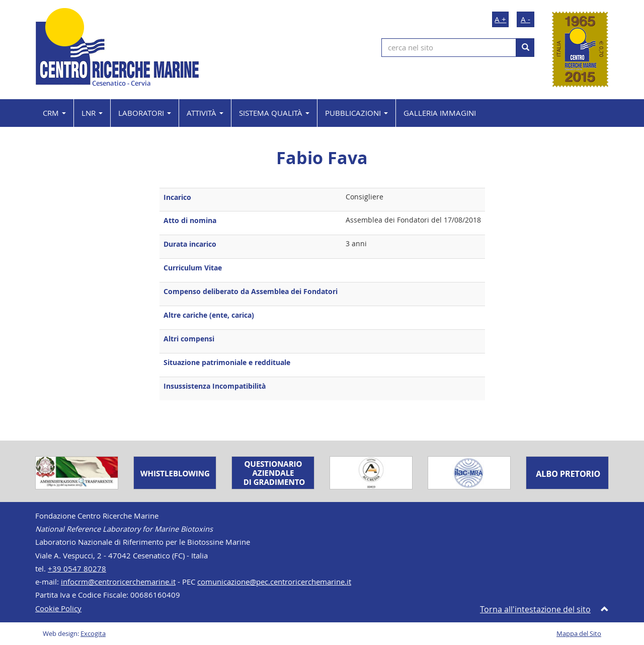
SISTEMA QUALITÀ (274, 113)
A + (500, 19)
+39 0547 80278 (77, 569)
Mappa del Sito (579, 634)
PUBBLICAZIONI (356, 113)
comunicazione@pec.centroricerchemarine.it (274, 582)
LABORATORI (145, 113)
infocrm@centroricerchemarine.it (118, 582)
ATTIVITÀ (205, 113)
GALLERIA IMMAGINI (440, 113)
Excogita (93, 634)
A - (526, 19)
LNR (92, 113)
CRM (54, 113)
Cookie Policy (58, 608)
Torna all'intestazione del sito (535, 609)
